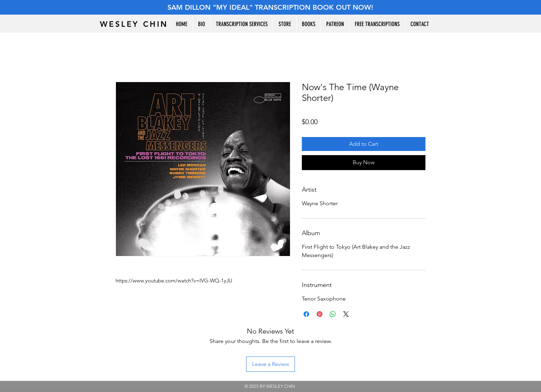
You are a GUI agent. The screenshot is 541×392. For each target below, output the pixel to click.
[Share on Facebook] (306, 314)
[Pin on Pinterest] (320, 314)
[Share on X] (346, 314)
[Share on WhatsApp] (333, 314)
